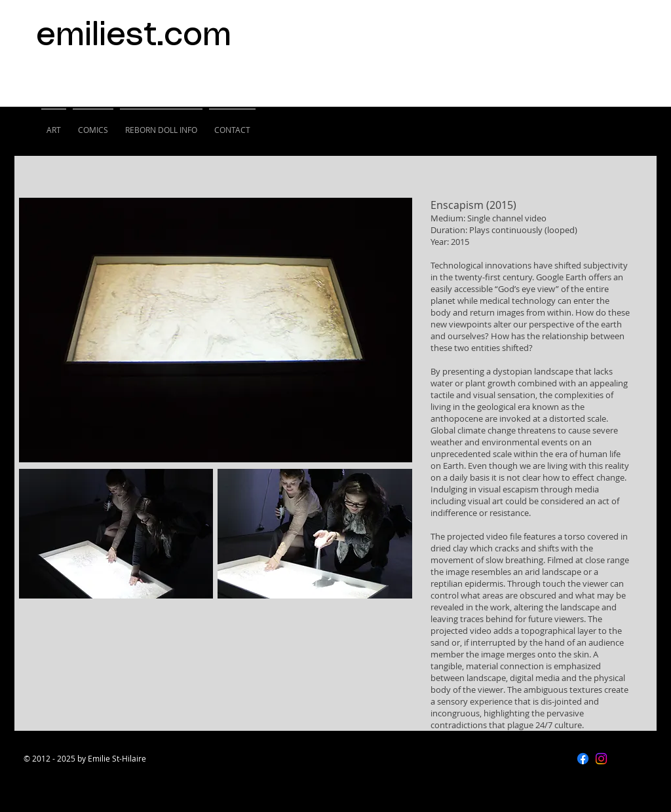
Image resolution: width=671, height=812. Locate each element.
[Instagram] (601, 759)
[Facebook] (583, 759)
